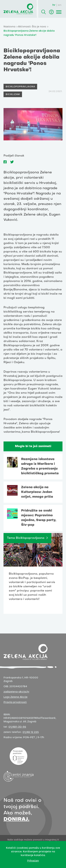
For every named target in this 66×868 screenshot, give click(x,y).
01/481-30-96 (17, 727)
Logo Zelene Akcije (15, 697)
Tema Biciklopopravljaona (26, 538)
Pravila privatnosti (15, 702)
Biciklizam (13, 95)
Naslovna (9, 27)
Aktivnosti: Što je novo (32, 27)
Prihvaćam (33, 861)
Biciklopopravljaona (20, 87)
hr (54, 5)
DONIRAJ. (16, 819)
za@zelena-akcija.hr (16, 692)
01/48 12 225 (31, 732)
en (60, 5)
